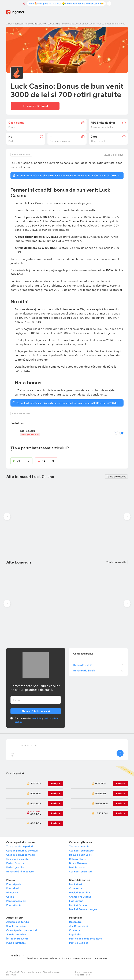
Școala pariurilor (16, 927)
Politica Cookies (79, 944)
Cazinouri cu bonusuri (82, 852)
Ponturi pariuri (15, 885)
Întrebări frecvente (17, 940)
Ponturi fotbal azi (16, 902)
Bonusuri (19, 24)
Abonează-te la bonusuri (36, 712)
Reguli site (75, 936)
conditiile (37, 720)
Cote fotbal (76, 890)
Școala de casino (16, 936)
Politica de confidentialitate (85, 940)
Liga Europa (76, 902)
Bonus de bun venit (21, 156)
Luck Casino (54, 24)
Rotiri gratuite (77, 860)
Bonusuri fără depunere (20, 873)
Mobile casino (77, 869)
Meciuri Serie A (78, 906)
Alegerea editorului (18, 923)
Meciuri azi (75, 885)
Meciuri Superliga (79, 894)
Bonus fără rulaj (78, 864)
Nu (49, 462)
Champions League (80, 898)
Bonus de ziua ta (98, 666)
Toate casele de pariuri (20, 848)
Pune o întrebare (16, 944)
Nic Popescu (27, 432)
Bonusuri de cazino (36, 24)
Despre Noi (76, 923)
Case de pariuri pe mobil (21, 856)
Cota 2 (10, 898)
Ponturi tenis (14, 906)
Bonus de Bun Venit (80, 856)
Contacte (75, 931)
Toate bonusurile (116, 478)
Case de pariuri (15, 774)
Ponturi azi (12, 890)
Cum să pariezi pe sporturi (22, 931)
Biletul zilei (13, 894)
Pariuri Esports (15, 864)
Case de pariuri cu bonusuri (22, 852)
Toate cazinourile (79, 848)
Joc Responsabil (79, 927)
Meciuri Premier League (83, 910)
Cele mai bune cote (17, 860)
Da (25, 462)
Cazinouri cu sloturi (80, 873)
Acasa (9, 24)
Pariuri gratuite (15, 869)
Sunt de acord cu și (37, 721)
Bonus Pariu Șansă (98, 672)
